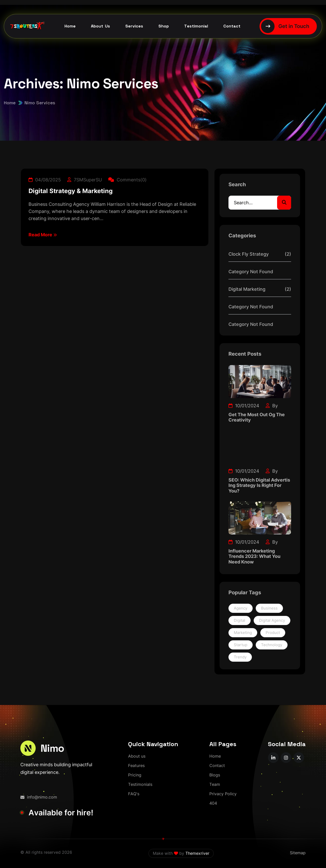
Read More (43, 235)
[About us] (137, 756)
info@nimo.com (39, 797)
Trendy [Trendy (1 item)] (240, 657)
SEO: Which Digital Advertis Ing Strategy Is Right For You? (259, 485)
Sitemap (298, 853)
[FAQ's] (134, 794)
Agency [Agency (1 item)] (241, 608)
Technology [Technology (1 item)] (272, 645)
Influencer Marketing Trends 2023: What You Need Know (254, 556)
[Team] (215, 784)
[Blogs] (215, 775)
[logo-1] (42, 748)
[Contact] (217, 766)
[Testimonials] (140, 784)
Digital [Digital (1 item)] (240, 620)
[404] (213, 803)
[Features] (136, 766)
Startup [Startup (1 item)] (241, 645)
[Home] (215, 756)
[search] (284, 203)
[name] (273, 758)
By (272, 406)
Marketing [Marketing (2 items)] (243, 633)
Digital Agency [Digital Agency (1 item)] (272, 620)
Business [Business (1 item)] (269, 608)
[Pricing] (135, 775)
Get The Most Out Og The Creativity (257, 417)
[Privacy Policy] (223, 794)
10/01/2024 (244, 406)
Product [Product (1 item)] (273, 633)
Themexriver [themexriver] (197, 853)
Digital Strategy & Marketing (71, 191)
